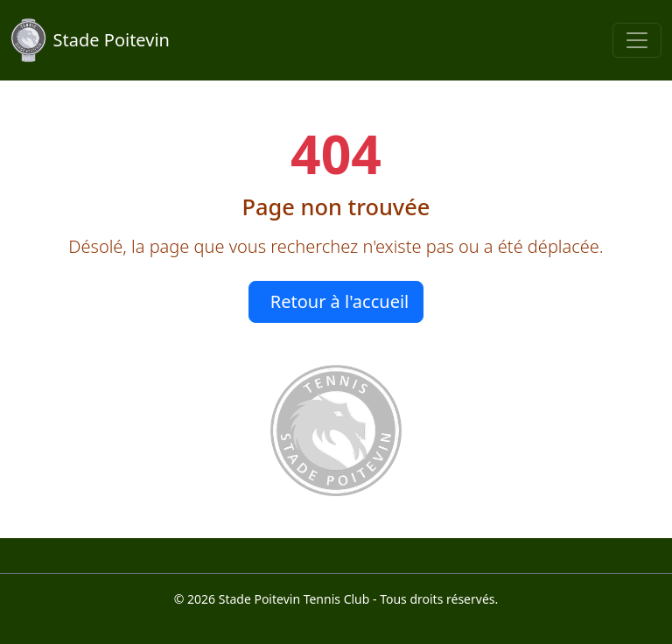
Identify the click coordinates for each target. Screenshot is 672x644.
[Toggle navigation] (637, 40)
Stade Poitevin (90, 40)
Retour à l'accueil (340, 301)
